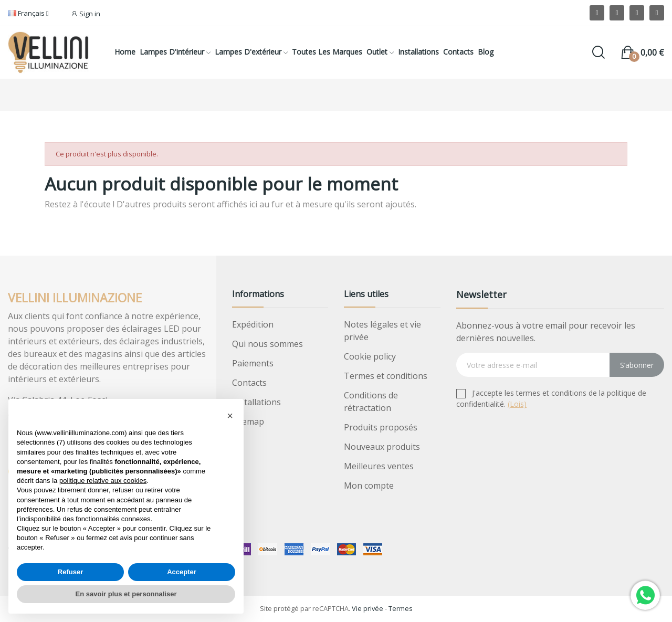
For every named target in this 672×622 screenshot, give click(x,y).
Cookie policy (370, 356)
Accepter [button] (182, 572)
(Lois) (517, 404)
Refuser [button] (70, 572)
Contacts (249, 383)
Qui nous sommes (267, 344)
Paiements (253, 363)
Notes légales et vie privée (382, 331)
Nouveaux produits (382, 447)
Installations (256, 402)
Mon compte (369, 486)
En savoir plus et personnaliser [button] (126, 594)
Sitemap (248, 421)
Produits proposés (381, 427)
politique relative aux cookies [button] (103, 481)
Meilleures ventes (379, 466)
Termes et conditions (386, 376)
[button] (230, 416)
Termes (401, 608)
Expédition (253, 324)
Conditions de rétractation (371, 402)
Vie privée (367, 608)
